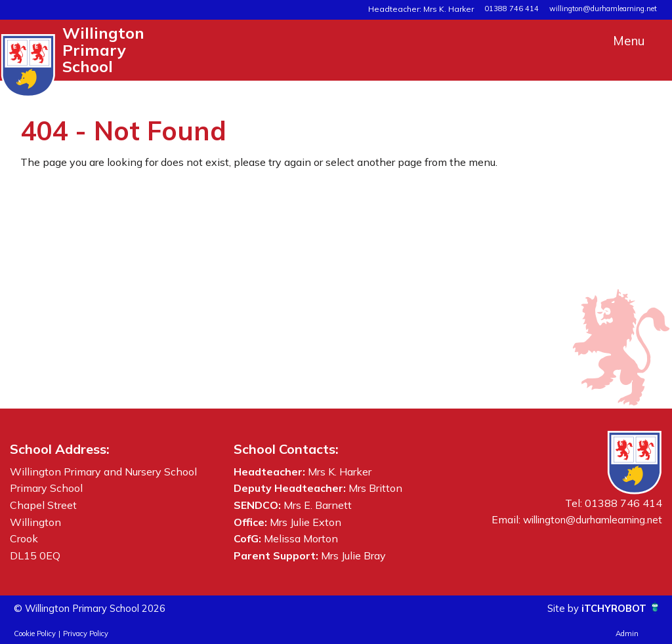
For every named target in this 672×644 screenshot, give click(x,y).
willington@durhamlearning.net (603, 9)
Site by (558, 608)
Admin (627, 634)
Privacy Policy (86, 634)
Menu (629, 41)
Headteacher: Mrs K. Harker (429, 9)
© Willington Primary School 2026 (97, 608)
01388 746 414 (512, 9)
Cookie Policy (35, 634)
